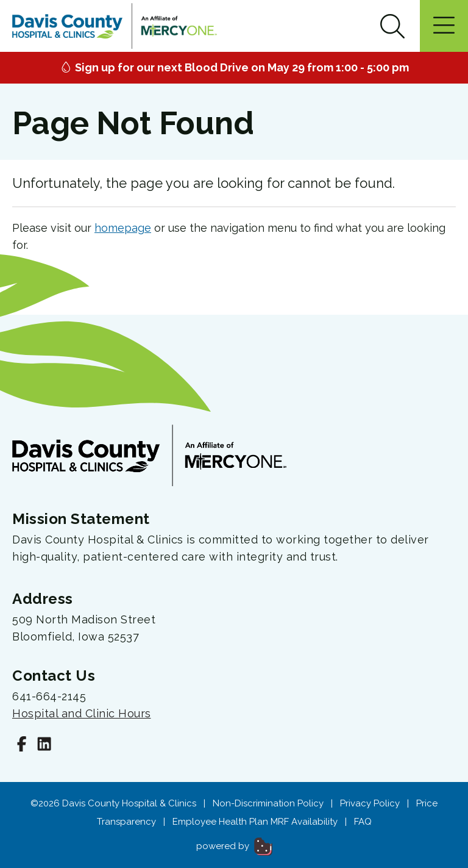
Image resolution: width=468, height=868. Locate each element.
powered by (234, 846)
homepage (123, 228)
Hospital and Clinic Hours (82, 713)
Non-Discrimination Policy (268, 803)
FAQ (363, 822)
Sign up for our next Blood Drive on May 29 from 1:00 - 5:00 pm (234, 67)
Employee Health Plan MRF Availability (255, 822)
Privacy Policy (370, 803)
